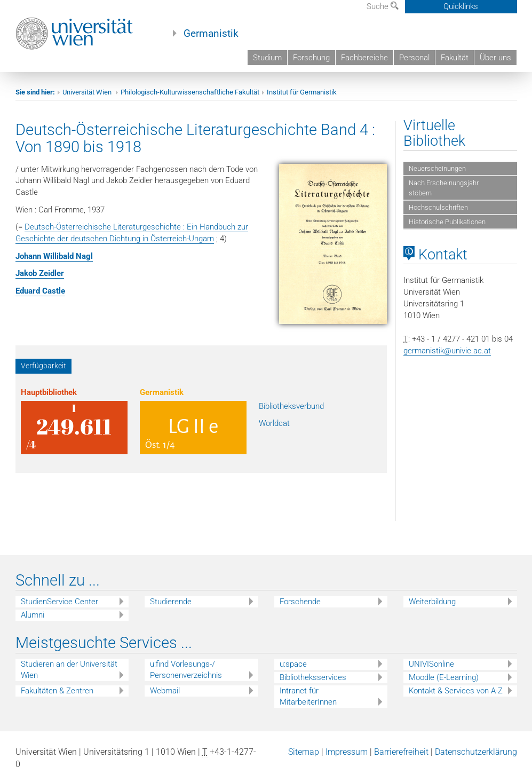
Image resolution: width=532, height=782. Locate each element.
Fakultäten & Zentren (57, 691)
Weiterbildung (432, 602)
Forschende (300, 602)
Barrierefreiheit (401, 752)
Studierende (171, 602)
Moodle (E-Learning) (444, 677)
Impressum (347, 752)
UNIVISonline (431, 664)
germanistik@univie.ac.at (447, 351)
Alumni (33, 615)
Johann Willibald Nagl (54, 256)
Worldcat (274, 423)
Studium (267, 58)
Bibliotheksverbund (291, 406)
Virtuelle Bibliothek (434, 133)
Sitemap (304, 752)
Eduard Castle (40, 291)
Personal (414, 58)
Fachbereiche (364, 58)
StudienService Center (59, 602)
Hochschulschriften (438, 207)
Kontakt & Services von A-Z (456, 691)
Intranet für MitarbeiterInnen (308, 696)
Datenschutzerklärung (476, 752)
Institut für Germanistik (302, 92)
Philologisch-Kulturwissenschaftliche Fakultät (190, 92)
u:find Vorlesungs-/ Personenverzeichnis (186, 670)
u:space (293, 664)
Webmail (165, 691)
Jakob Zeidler (40, 273)
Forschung (311, 58)
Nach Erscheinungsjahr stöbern (444, 188)
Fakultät (455, 58)
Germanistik (211, 34)
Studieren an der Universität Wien (69, 670)
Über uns (495, 58)
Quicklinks (461, 6)
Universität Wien (88, 92)
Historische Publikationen (447, 222)
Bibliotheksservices (313, 677)
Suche (383, 6)
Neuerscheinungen (437, 168)
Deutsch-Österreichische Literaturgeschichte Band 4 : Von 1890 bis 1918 (195, 138)
